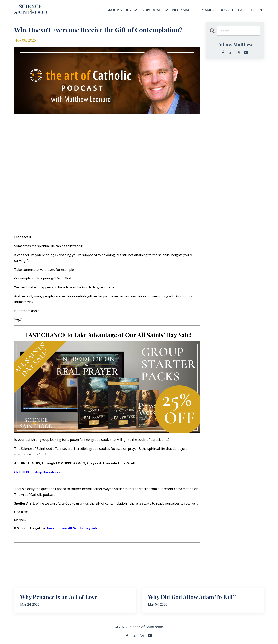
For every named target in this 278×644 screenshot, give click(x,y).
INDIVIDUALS (154, 10)
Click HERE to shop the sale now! (38, 472)
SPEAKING (207, 10)
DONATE (227, 10)
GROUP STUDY (122, 10)
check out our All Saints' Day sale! (72, 528)
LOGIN (256, 10)
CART (242, 10)
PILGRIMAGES (183, 10)
